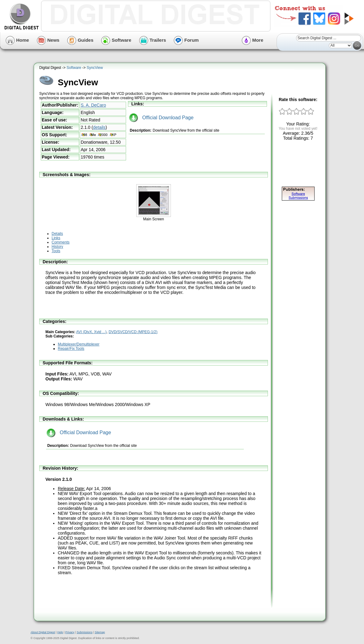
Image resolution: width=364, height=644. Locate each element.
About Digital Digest (43, 632)
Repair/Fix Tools (71, 349)
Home (17, 40)
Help (60, 632)
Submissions (85, 632)
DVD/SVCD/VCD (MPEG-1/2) (133, 332)
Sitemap (100, 632)
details (99, 127)
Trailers (153, 40)
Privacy (70, 632)
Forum (186, 40)
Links (56, 238)
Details (57, 234)
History (57, 247)
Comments (61, 242)
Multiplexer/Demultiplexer (79, 344)
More (252, 40)
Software (116, 40)
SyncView (95, 68)
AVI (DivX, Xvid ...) (91, 332)
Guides (80, 40)
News (48, 40)
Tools (56, 251)
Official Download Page (161, 118)
